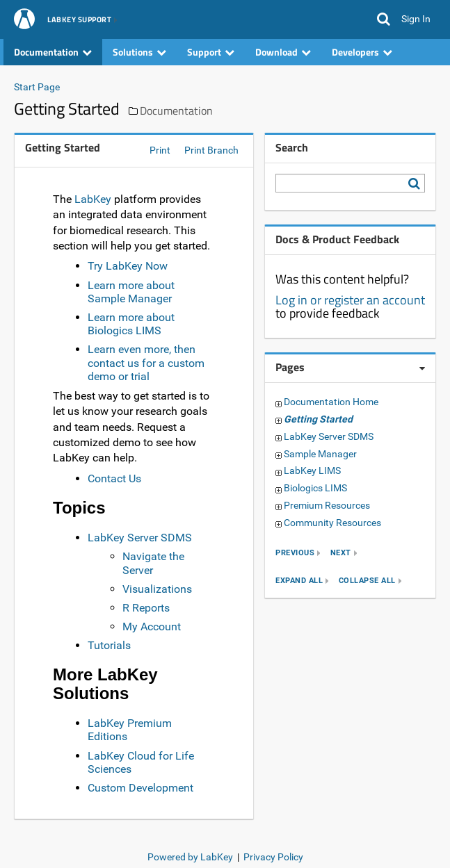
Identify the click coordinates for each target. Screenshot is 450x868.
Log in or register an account (350, 300)
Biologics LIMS (315, 488)
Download (283, 52)
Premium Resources (327, 505)
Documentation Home (331, 402)
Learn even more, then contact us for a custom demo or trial (146, 362)
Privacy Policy (273, 857)
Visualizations (157, 589)
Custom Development (140, 788)
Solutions (139, 52)
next (341, 553)
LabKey (93, 199)
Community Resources (332, 523)
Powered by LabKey (190, 857)
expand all (299, 581)
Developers (362, 52)
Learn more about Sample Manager (131, 292)
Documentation (53, 52)
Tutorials (109, 645)
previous (295, 553)
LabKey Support (79, 20)
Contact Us (114, 478)
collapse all (367, 581)
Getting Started (318, 419)
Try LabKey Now (128, 266)
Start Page (37, 87)
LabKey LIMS (312, 470)
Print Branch (211, 150)
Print (160, 150)
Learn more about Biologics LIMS (131, 324)
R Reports (146, 608)
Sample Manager (320, 454)
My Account (152, 627)
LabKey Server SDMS (140, 538)
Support (211, 52)
